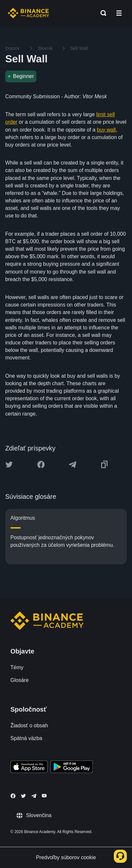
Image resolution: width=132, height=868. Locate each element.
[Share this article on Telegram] (73, 465)
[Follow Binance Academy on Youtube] (44, 796)
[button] (119, 13)
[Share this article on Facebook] (41, 465)
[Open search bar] (101, 13)
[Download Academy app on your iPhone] (29, 768)
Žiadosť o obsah (29, 726)
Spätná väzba (26, 738)
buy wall (106, 130)
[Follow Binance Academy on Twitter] (23, 796)
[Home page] (28, 13)
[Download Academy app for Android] (72, 768)
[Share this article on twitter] (9, 465)
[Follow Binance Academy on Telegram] (34, 796)
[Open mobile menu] (119, 13)
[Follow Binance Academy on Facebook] (13, 796)
